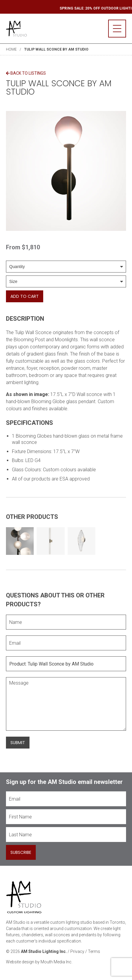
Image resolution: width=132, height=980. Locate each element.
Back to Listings (26, 73)
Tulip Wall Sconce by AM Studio (56, 49)
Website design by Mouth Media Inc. (39, 962)
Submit (18, 743)
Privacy (77, 951)
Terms (94, 951)
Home (11, 49)
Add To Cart (25, 296)
